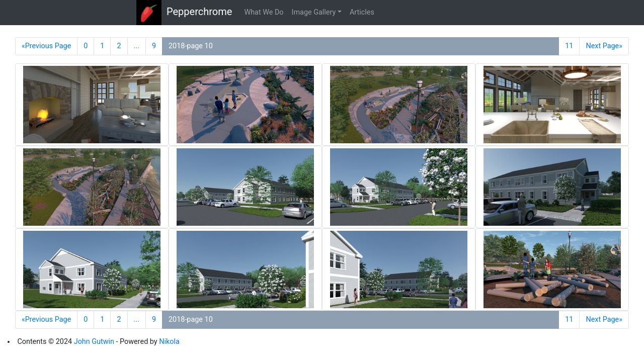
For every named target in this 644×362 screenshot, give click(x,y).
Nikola (169, 342)
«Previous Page (46, 46)
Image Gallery (314, 12)
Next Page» (604, 46)
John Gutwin (94, 342)
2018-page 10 (191, 46)
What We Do (264, 12)
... (137, 46)
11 (569, 46)
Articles (362, 12)
